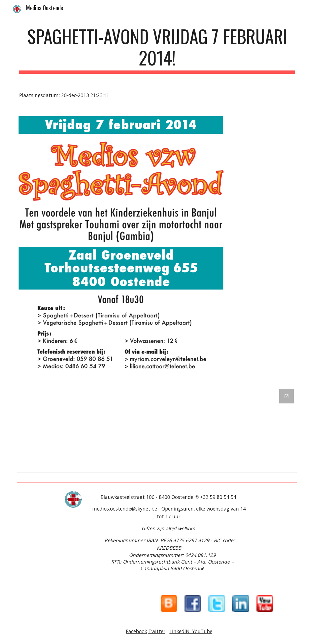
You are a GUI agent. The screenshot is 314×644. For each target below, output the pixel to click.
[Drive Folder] (157, 431)
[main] (157, 50)
